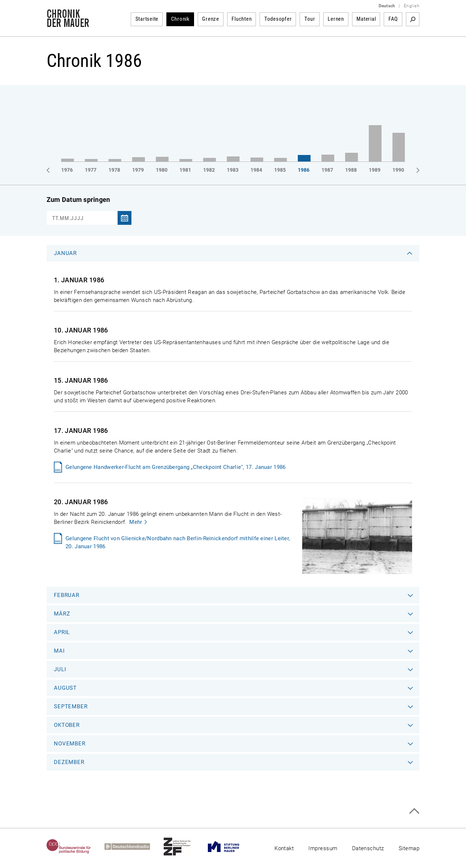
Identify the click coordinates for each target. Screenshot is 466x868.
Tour (310, 19)
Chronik (180, 19)
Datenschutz (368, 848)
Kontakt (284, 848)
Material (366, 19)
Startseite (147, 19)
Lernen (336, 19)
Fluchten (242, 19)
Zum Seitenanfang (414, 811)
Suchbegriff (413, 19)
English (412, 6)
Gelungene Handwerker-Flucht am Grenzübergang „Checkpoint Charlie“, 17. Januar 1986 (176, 467)
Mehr (136, 522)
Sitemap (409, 848)
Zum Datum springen (78, 200)
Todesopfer (278, 19)
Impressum (323, 848)
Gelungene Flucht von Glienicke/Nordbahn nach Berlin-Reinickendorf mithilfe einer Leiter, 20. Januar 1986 (178, 542)
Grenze (211, 19)
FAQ (393, 19)
